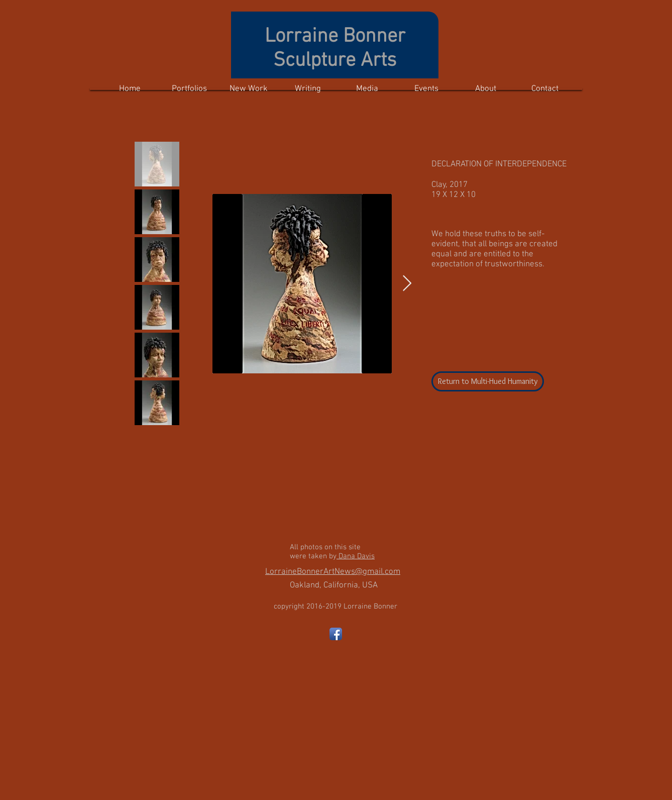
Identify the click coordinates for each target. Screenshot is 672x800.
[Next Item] (407, 284)
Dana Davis (356, 556)
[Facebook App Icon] (336, 634)
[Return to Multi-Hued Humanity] (488, 381)
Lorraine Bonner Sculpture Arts (335, 49)
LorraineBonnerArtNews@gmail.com (333, 572)
